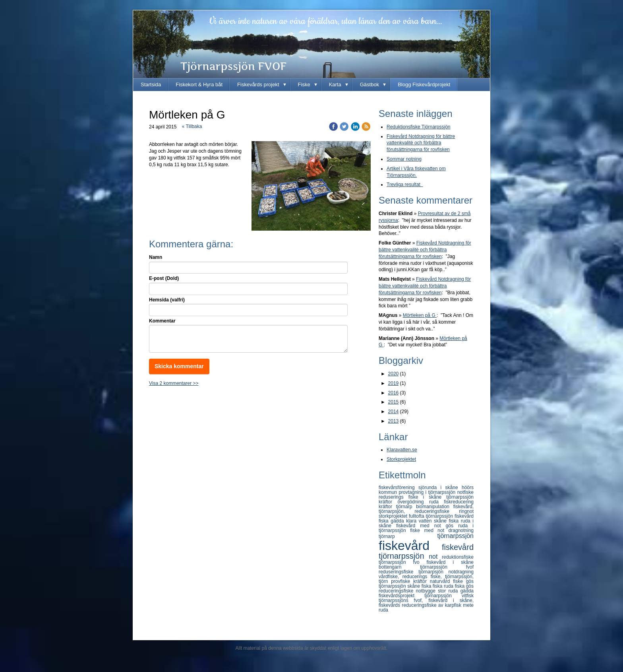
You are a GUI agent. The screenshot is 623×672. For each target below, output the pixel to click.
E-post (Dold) (164, 278)
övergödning (413, 502)
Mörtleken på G (420, 315)
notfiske (465, 492)
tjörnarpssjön (455, 536)
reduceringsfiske (397, 591)
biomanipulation (435, 507)
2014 (394, 412)
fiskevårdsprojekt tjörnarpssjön (420, 596)
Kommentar (162, 321)
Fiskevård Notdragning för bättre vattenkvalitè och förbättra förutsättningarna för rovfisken (421, 143)
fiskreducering (459, 502)
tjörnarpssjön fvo (403, 562)
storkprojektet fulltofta (402, 516)
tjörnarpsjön (433, 572)
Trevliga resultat (405, 185)
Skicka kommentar (179, 366)
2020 (394, 374)
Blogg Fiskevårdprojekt (424, 84)
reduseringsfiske (399, 572)
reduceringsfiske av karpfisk (432, 605)
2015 (394, 402)
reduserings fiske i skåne (412, 497)
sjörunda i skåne (440, 487)
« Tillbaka (192, 126)
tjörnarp (408, 536)
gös (452, 526)
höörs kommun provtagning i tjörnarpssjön (426, 490)
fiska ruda (444, 586)
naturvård (441, 581)
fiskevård (410, 546)
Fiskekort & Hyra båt (199, 84)
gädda (467, 591)
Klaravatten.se (402, 450)
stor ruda (449, 591)
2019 (394, 383)
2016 (394, 393)
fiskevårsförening (399, 487)
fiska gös (464, 586)
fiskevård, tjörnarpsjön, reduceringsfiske (426, 509)
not (435, 556)
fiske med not (429, 530)
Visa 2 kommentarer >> (174, 383)
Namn (156, 257)
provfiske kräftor (410, 581)
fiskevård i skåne (450, 562)
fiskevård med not (421, 526)
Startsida (151, 84)
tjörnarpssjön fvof (447, 567)
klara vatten (420, 521)
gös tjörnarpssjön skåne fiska (426, 584)
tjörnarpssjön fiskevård (450, 516)
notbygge (427, 591)
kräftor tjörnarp (397, 507)
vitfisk (468, 596)
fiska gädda (392, 521)
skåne (441, 521)
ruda (436, 502)
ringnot (466, 511)
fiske (459, 581)
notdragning (461, 572)
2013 (394, 421)
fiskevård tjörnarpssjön (426, 552)
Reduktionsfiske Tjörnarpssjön (419, 127)
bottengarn (399, 567)
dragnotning (461, 530)
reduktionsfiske (458, 557)
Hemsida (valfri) (167, 300)
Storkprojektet (401, 459)
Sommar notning (404, 159)
